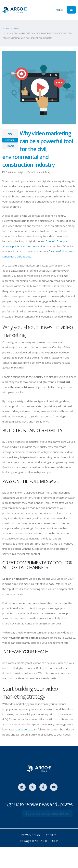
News (17, 28)
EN (56, 10)
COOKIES (51, 835)
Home (7, 28)
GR (61, 10)
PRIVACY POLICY (31, 835)
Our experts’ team (26, 729)
